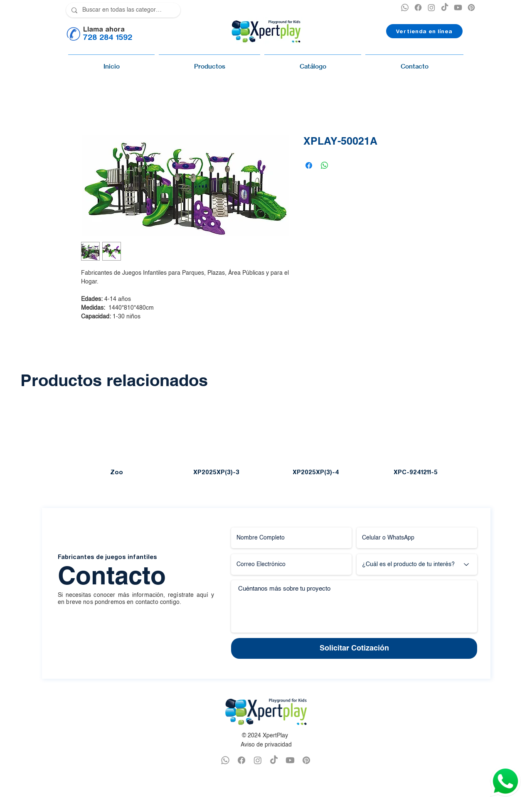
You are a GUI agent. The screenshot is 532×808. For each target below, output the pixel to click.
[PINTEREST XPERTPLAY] (471, 7)
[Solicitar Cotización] (354, 648)
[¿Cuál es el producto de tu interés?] (417, 564)
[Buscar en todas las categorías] (122, 10)
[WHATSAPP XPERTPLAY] (225, 760)
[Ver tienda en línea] (424, 31)
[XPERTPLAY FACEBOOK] (418, 7)
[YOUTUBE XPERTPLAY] (458, 7)
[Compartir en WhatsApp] (325, 165)
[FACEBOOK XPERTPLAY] (241, 760)
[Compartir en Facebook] (309, 165)
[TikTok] (445, 7)
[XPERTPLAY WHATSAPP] (405, 7)
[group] (266, 441)
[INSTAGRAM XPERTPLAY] (431, 7)
